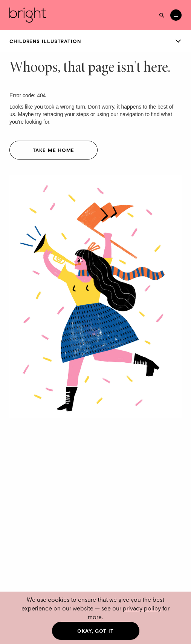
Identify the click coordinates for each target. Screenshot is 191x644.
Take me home (54, 150)
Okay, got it (95, 631)
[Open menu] (176, 15)
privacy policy (142, 608)
